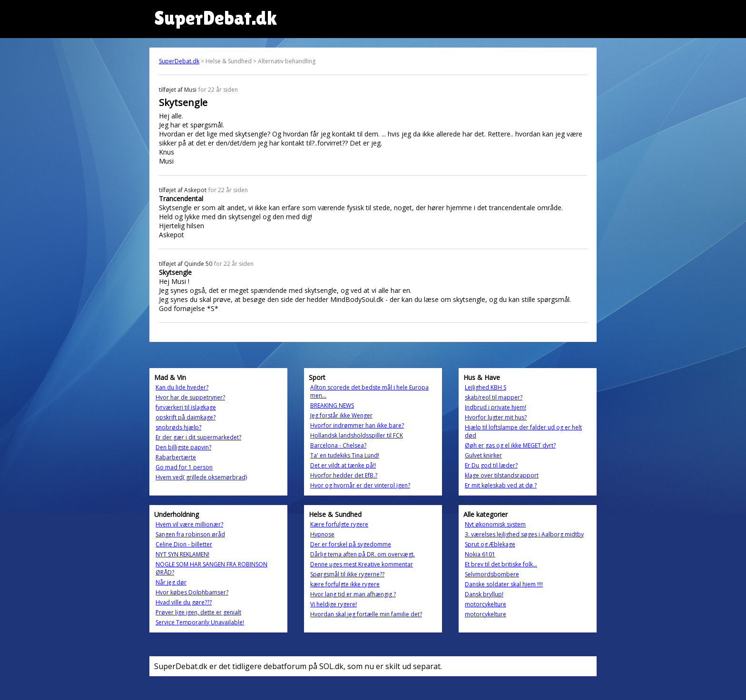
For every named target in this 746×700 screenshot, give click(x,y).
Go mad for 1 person (184, 467)
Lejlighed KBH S (486, 387)
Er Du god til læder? (491, 465)
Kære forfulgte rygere (339, 524)
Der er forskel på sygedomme (351, 544)
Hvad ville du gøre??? (184, 602)
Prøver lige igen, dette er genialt (198, 612)
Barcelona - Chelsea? (338, 445)
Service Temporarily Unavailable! (200, 622)
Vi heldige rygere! (334, 604)
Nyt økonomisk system (495, 524)
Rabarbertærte (176, 457)
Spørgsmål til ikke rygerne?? (347, 574)
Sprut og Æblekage (490, 544)
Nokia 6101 (480, 554)
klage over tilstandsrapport (502, 475)
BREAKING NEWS (332, 405)
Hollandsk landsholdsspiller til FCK (357, 435)
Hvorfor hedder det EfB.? (344, 475)
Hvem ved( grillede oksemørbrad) (201, 477)
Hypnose (322, 534)
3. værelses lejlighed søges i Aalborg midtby (524, 534)
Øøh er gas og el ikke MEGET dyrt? (510, 445)
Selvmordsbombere (492, 574)
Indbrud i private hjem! (496, 407)
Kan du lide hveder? (182, 387)
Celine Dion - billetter (184, 544)
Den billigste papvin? (183, 447)
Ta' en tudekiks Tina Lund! (345, 455)
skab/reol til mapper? (494, 397)
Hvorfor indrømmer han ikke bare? (357, 425)
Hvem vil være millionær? (189, 524)
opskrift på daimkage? (186, 417)
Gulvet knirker (483, 455)
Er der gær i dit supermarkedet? (198, 437)
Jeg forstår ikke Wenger (341, 415)
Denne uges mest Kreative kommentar (362, 564)
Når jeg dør (171, 582)
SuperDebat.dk (179, 61)
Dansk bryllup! (484, 594)
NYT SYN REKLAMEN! (182, 554)
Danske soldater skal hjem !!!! (504, 584)
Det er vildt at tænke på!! (343, 465)
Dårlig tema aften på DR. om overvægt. (363, 554)
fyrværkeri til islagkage (186, 407)
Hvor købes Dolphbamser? (192, 592)
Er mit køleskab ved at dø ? (501, 485)
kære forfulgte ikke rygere (345, 584)
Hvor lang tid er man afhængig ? (353, 594)
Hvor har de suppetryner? (190, 397)
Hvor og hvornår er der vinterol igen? (360, 485)
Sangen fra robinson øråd (190, 534)
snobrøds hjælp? (178, 427)
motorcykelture (486, 604)
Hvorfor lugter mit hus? (496, 417)
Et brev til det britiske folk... (501, 564)
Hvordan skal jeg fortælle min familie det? (366, 614)
